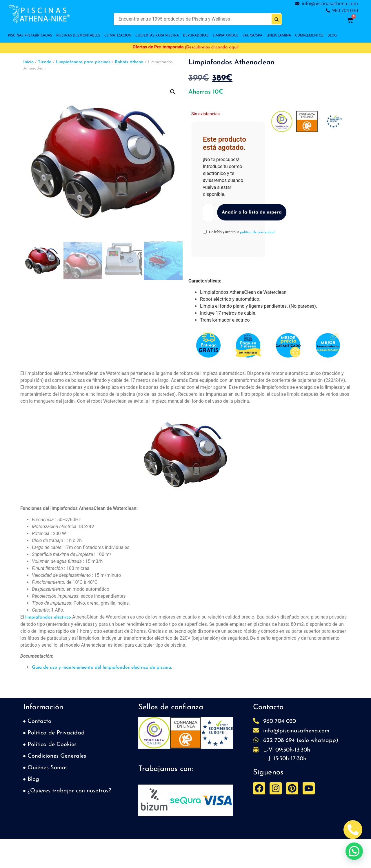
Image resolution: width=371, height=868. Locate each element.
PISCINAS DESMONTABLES (78, 35)
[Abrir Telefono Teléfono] (353, 830)
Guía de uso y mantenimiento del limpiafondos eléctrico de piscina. (102, 668)
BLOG (332, 35)
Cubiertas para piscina (157, 35)
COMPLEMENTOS (309, 35)
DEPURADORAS (196, 35)
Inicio (28, 62)
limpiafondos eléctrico (48, 617)
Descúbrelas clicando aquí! (212, 47)
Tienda (45, 62)
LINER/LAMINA (279, 35)
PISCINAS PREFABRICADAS (30, 35)
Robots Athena (129, 62)
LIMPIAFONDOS (226, 35)
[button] (173, 92)
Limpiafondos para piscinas (83, 62)
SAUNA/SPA (252, 35)
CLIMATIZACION (118, 35)
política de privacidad (257, 232)
